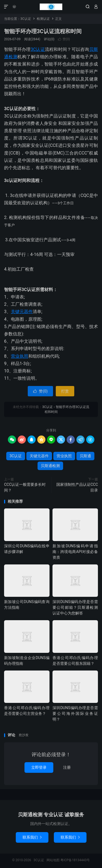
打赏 (65, 391)
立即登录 (39, 767)
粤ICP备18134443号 (75, 860)
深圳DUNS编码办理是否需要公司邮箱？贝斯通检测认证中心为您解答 (75, 607)
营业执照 (20, 356)
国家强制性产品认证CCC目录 (77, 487)
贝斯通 (85, 456)
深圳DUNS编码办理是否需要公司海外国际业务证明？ (75, 713)
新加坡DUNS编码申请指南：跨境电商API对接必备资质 (75, 552)
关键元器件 (22, 312)
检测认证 (43, 19)
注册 (67, 767)
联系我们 (32, 837)
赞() (64, 39)
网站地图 (53, 860)
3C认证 (51, 7)
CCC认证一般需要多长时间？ (25, 487)
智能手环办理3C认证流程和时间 (43, 31)
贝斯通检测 (50, 466)
